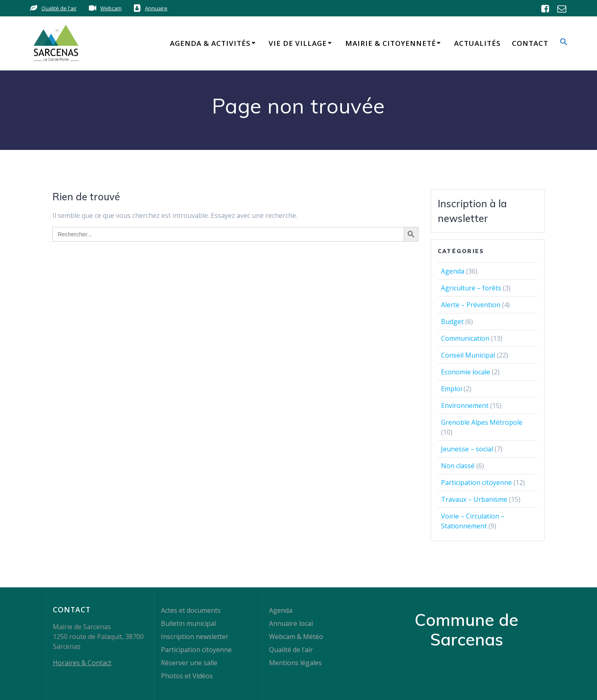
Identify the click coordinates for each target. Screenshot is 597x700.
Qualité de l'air (59, 8)
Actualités (477, 43)
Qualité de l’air (291, 650)
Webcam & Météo (296, 637)
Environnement (465, 406)
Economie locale (466, 372)
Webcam (111, 8)
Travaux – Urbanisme (474, 499)
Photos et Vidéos (187, 676)
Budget (452, 322)
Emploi (451, 389)
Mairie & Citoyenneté (391, 43)
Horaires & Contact (82, 663)
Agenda (453, 271)
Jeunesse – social (467, 449)
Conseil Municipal (468, 355)
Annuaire (156, 8)
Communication (465, 338)
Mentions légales (295, 663)
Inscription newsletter (195, 637)
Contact (530, 43)
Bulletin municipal (188, 623)
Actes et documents (191, 610)
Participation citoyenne (476, 483)
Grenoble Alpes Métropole (482, 422)
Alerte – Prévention (471, 305)
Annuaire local (291, 623)
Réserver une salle (189, 663)
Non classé (458, 466)
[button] (564, 43)
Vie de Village (298, 43)
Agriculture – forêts (471, 288)
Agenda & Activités (210, 43)
